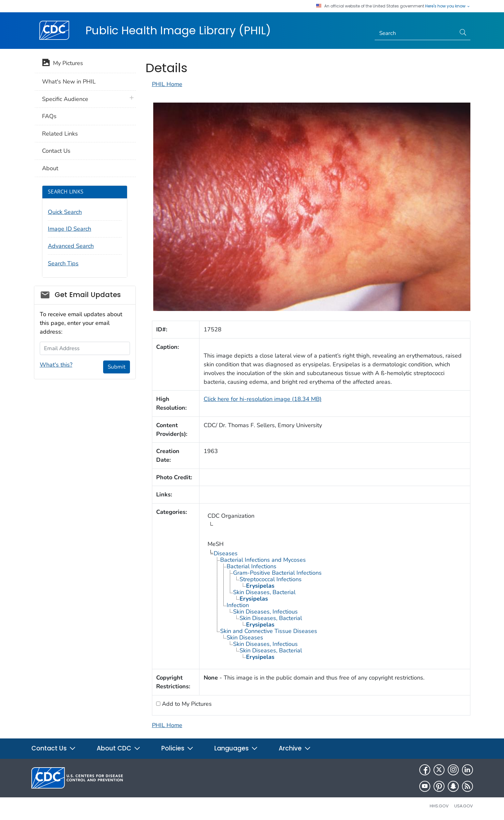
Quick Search (65, 212)
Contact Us (56, 151)
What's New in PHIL (69, 82)
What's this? (56, 365)
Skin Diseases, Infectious (265, 612)
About (50, 168)
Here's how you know (448, 6)
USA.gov (464, 806)
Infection (238, 605)
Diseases (226, 553)
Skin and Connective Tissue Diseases (269, 631)
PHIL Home (167, 84)
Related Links (60, 134)
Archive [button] (295, 748)
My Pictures (63, 64)
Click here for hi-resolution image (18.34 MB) (263, 399)
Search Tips (63, 263)
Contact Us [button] (54, 748)
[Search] (415, 33)
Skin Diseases (245, 637)
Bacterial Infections (252, 566)
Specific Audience (65, 99)
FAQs (49, 116)
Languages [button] (236, 748)
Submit (117, 367)
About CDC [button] (119, 748)
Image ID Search (70, 229)
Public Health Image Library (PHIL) (178, 30)
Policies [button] (177, 748)
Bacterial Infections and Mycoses (263, 560)
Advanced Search (71, 246)
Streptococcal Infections (271, 579)
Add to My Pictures (186, 704)
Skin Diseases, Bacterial (264, 592)
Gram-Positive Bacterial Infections (277, 573)
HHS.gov (439, 806)
